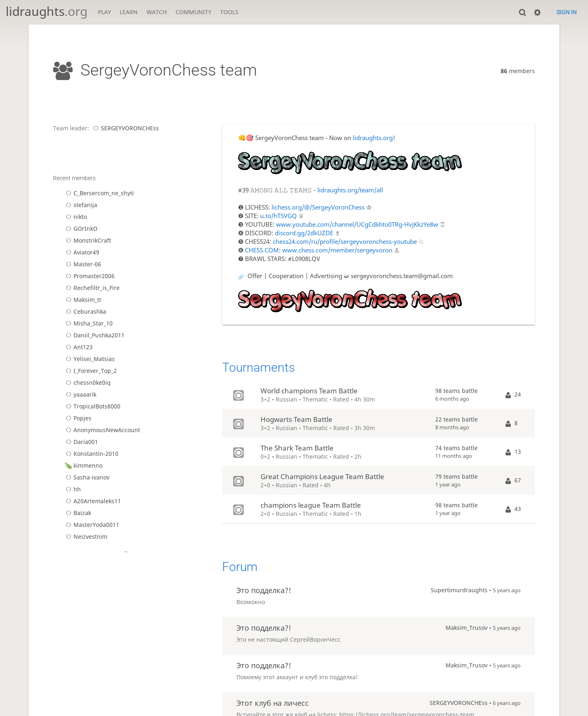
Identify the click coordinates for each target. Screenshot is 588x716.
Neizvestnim (85, 536)
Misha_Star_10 (88, 323)
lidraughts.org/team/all (350, 190)
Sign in (567, 12)
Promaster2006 (89, 276)
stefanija (80, 205)
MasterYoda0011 (91, 525)
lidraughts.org (373, 138)
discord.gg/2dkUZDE (304, 233)
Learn (129, 12)
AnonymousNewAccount (102, 430)
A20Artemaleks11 (92, 501)
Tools (229, 12)
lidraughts (47, 11)
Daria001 (81, 442)
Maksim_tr (82, 300)
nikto (75, 217)
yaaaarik (80, 394)
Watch (157, 12)
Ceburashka (85, 311)
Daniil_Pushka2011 (94, 335)
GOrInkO (80, 229)
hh (72, 489)
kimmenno (83, 465)
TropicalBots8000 (92, 406)
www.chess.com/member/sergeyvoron (337, 250)
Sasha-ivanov (86, 477)
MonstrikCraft (87, 240)
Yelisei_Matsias (89, 359)
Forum (240, 567)
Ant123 (78, 347)
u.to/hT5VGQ (278, 216)
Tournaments (258, 367)
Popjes (77, 418)
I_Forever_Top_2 (90, 371)
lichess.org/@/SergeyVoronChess (318, 207)
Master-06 (82, 264)
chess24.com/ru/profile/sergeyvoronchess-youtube (345, 242)
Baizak (77, 513)
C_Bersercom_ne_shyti (99, 193)
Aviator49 (81, 252)
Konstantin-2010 (91, 454)
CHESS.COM (262, 250)
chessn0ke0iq (87, 383)
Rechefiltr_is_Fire (91, 288)
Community (194, 12)
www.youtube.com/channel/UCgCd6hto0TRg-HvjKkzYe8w (357, 224)
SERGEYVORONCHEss (125, 128)
